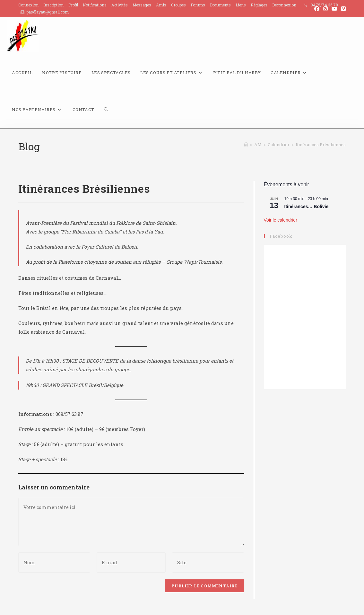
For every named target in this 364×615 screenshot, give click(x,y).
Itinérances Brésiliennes (321, 145)
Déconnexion (284, 5)
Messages (142, 5)
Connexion (28, 5)
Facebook (281, 236)
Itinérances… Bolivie (307, 206)
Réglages (259, 5)
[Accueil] (246, 145)
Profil (73, 5)
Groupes (178, 5)
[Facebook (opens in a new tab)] (317, 9)
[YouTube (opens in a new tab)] (334, 9)
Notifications (95, 5)
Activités (120, 5)
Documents (220, 5)
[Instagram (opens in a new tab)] (325, 9)
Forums (198, 5)
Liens (241, 5)
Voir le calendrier (281, 220)
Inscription (53, 5)
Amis (161, 5)
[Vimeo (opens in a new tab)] (342, 9)
